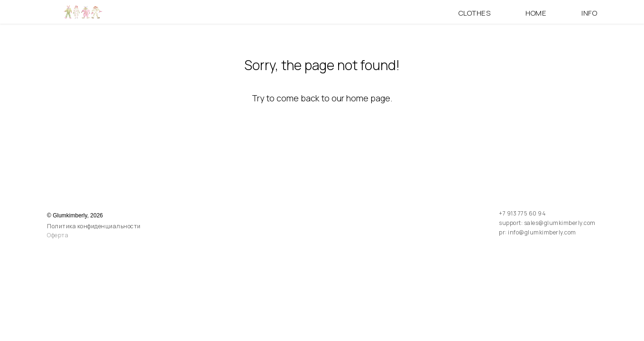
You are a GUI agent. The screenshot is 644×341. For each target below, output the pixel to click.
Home (536, 13)
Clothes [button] (475, 13)
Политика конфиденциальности (94, 226)
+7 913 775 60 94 (522, 213)
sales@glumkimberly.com (560, 223)
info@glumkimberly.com (542, 232)
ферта (60, 235)
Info (589, 13)
